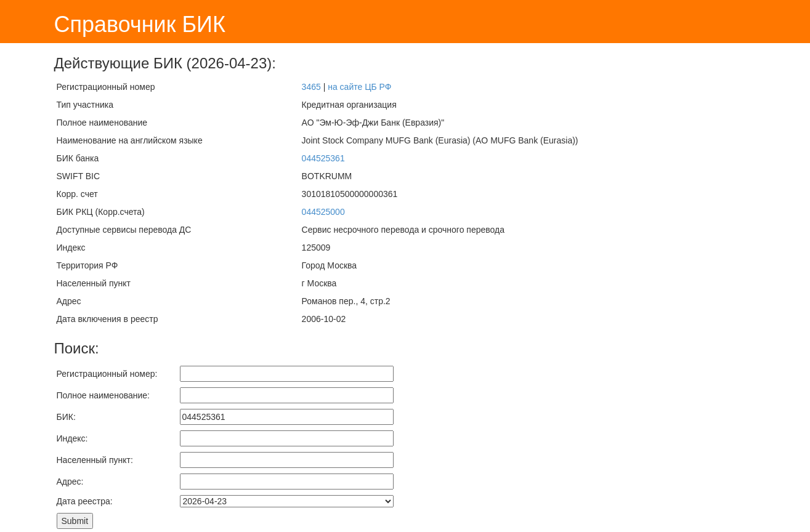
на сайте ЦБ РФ (359, 87)
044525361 (323, 158)
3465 (311, 87)
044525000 (323, 212)
